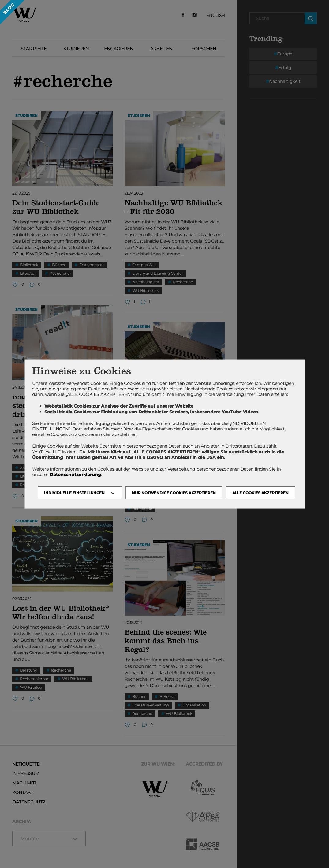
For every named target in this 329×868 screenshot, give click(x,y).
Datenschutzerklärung (75, 475)
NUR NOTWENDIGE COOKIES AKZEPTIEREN (174, 493)
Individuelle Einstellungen (74, 493)
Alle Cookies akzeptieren (260, 493)
